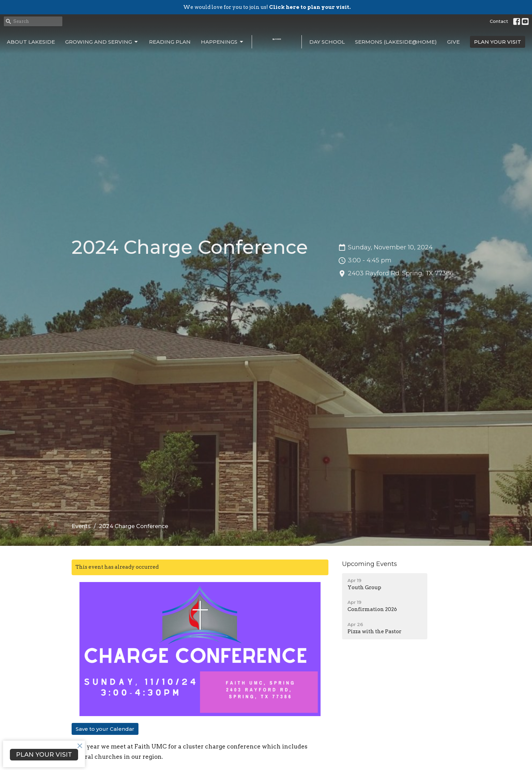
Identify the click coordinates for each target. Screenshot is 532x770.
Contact (499, 21)
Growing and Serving (102, 42)
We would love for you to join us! (267, 7)
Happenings (223, 42)
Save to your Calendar (105, 729)
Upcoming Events (370, 564)
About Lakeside (31, 42)
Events (81, 526)
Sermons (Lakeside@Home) (396, 42)
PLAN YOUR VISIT (498, 42)
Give (453, 42)
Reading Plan (170, 42)
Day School (327, 42)
